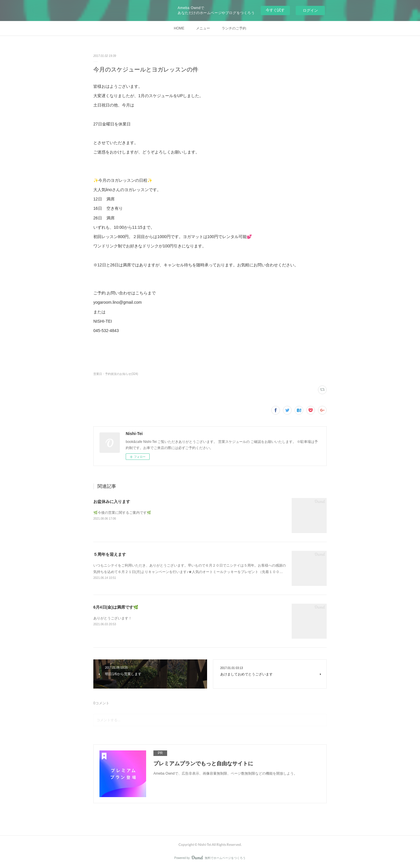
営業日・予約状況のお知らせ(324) (116, 374)
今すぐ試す (275, 10)
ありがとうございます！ (113, 618)
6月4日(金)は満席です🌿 (116, 607)
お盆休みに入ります (112, 502)
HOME (179, 28)
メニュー (203, 28)
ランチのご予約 (234, 28)
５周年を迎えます (110, 554)
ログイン (310, 10)
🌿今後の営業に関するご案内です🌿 (122, 513)
